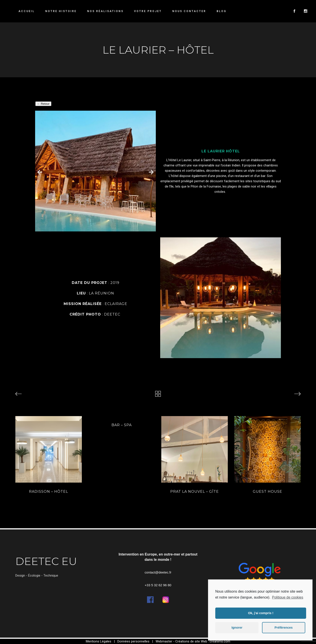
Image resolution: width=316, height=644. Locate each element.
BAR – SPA (122, 425)
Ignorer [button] (237, 628)
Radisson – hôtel (48, 492)
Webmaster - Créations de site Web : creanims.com (193, 641)
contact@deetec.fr (158, 572)
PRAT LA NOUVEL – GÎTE (195, 492)
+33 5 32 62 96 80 (158, 585)
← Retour (43, 104)
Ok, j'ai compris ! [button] (261, 613)
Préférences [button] (284, 628)
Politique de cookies (287, 597)
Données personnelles (133, 641)
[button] (40, 172)
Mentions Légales (99, 641)
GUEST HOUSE (268, 492)
